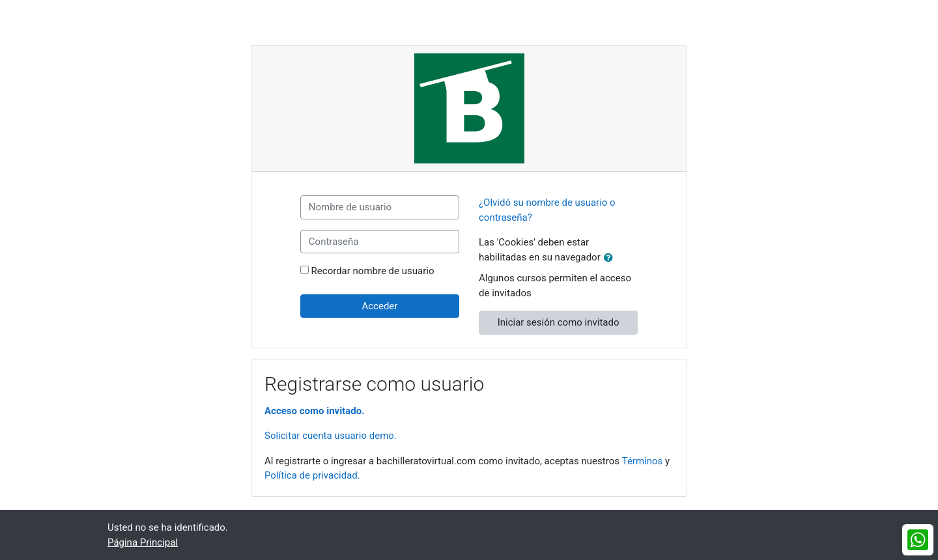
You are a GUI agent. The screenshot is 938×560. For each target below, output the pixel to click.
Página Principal (143, 542)
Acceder (379, 306)
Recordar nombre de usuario (373, 271)
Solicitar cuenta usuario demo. (331, 436)
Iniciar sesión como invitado (559, 322)
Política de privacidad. (312, 475)
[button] (611, 258)
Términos (643, 461)
